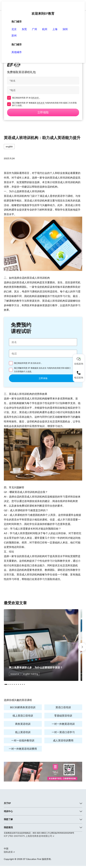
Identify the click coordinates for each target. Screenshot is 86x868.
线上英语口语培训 (23, 716)
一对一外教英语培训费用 (23, 749)
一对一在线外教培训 (23, 740)
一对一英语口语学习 (63, 732)
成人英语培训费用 (63, 740)
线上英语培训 (23, 732)
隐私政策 (35, 98)
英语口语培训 (63, 707)
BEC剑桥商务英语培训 (23, 707)
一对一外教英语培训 (63, 724)
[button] (6, 684)
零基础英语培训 (63, 716)
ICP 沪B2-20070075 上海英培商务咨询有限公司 (28, 836)
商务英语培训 (23, 724)
